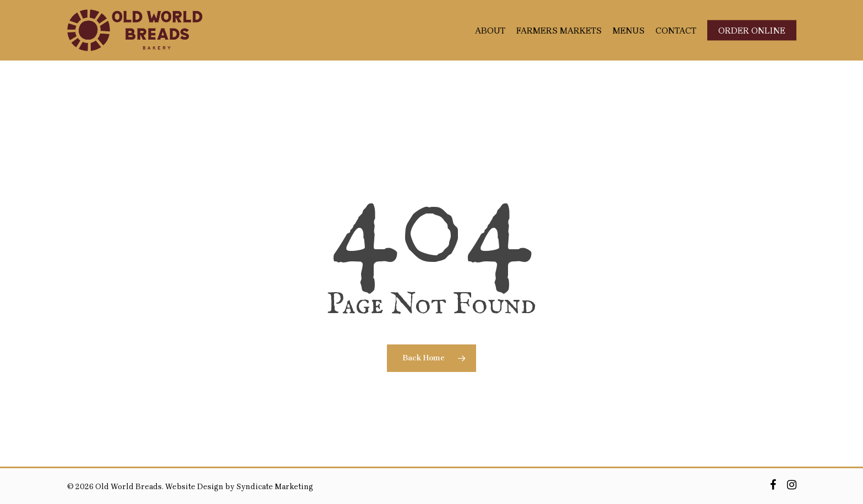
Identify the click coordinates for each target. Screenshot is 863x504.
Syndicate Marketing (275, 487)
